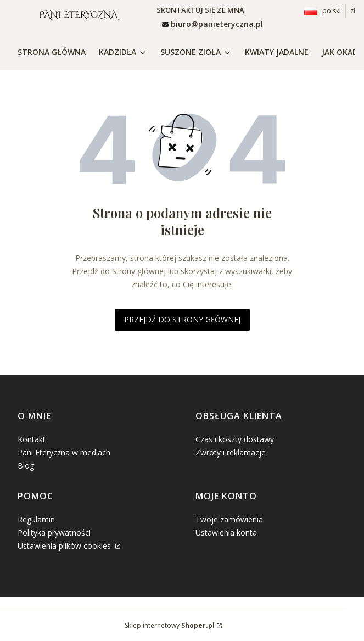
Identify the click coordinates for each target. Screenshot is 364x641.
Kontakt (32, 439)
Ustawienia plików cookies (65, 546)
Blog (26, 466)
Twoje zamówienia (229, 519)
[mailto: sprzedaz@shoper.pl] (212, 24)
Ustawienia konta (226, 533)
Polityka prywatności (54, 533)
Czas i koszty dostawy (235, 439)
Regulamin (36, 519)
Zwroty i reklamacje (231, 452)
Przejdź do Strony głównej (182, 319)
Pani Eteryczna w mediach (64, 452)
